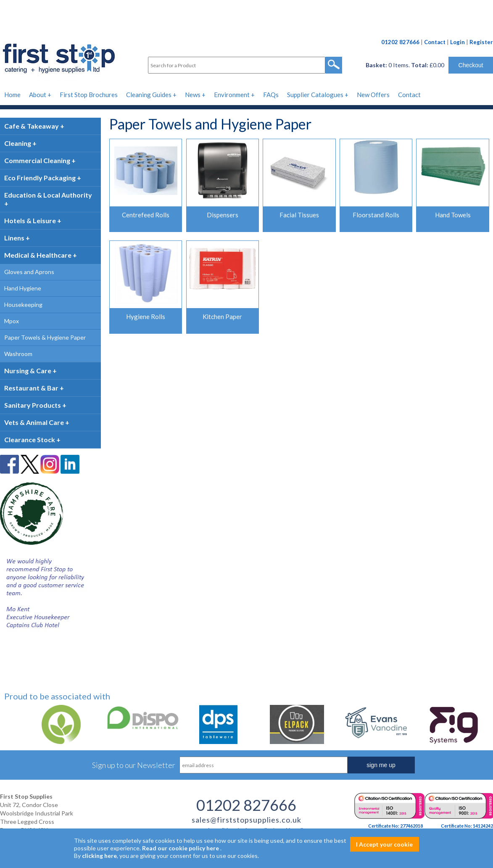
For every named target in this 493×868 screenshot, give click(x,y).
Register (481, 42)
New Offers (373, 95)
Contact (435, 42)
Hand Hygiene (23, 288)
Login (457, 42)
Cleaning (18, 143)
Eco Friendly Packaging (40, 178)
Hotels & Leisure (30, 220)
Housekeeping (23, 305)
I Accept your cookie (384, 844)
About (38, 95)
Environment (232, 95)
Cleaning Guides (149, 95)
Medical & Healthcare (38, 255)
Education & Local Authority (48, 195)
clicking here (99, 856)
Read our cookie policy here (181, 848)
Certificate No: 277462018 (395, 826)
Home (12, 95)
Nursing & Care (28, 371)
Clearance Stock (30, 439)
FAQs (271, 95)
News (193, 95)
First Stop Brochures (89, 95)
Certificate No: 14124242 (467, 826)
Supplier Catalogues (315, 95)
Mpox (12, 321)
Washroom (18, 354)
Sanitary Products (33, 405)
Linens (14, 238)
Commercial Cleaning (37, 160)
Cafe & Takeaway (32, 126)
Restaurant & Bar (31, 388)
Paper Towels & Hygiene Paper (45, 337)
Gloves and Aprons (29, 272)
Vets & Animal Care (34, 422)
